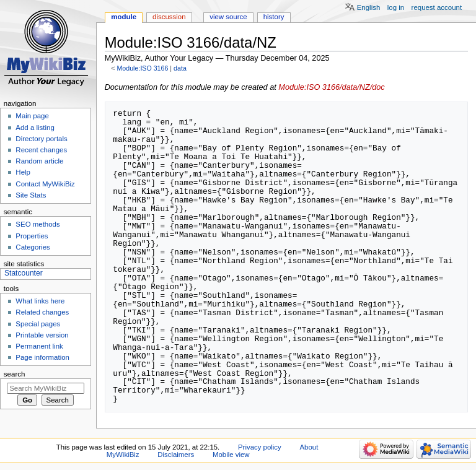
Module (124, 17)
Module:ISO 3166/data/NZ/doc (331, 87)
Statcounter (24, 273)
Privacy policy (260, 447)
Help (23, 172)
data (180, 68)
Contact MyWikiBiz (45, 184)
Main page (32, 116)
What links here (40, 301)
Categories (33, 247)
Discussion (169, 17)
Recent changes (41, 150)
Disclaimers (176, 455)
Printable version (42, 335)
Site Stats (31, 195)
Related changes (42, 312)
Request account (437, 7)
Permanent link (39, 346)
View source (228, 17)
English (369, 7)
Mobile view (231, 455)
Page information (42, 357)
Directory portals (41, 139)
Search (15, 374)
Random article (39, 161)
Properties (32, 236)
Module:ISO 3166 (142, 68)
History (274, 17)
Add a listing (35, 128)
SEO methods (37, 224)
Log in (396, 7)
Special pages (38, 324)
